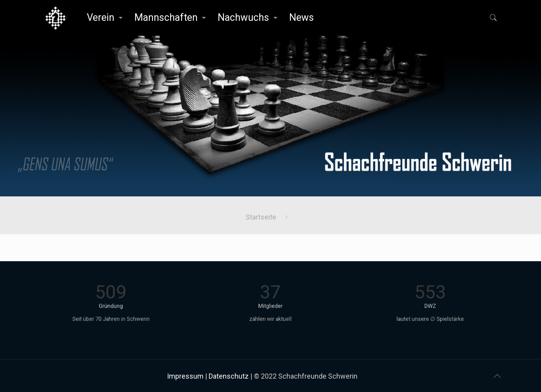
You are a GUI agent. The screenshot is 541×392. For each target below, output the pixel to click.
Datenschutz (229, 376)
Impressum (185, 376)
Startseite (261, 217)
